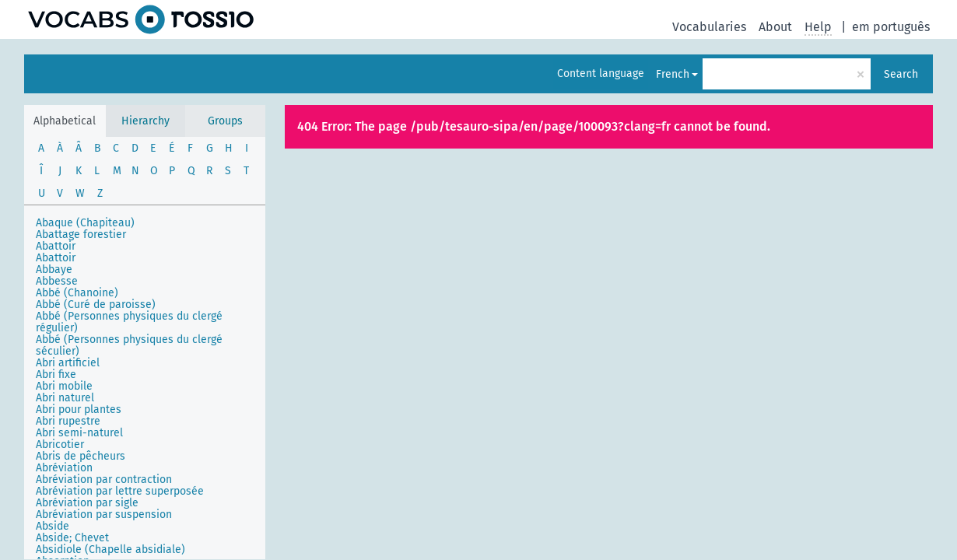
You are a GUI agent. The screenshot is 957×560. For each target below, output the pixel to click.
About (775, 27)
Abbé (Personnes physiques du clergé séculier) (129, 345)
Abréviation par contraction (104, 479)
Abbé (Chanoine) (77, 293)
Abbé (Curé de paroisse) (96, 304)
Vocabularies (709, 27)
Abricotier (60, 444)
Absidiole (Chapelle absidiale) (110, 549)
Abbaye (54, 269)
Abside (53, 526)
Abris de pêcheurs (81, 456)
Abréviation (64, 468)
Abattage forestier (81, 234)
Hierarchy (145, 121)
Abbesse (57, 281)
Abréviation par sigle (87, 503)
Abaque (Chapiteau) (85, 223)
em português (891, 27)
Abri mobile (64, 386)
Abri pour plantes (79, 409)
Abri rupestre (68, 421)
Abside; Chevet (72, 538)
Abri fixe (56, 374)
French (673, 74)
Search (901, 74)
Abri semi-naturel (79, 433)
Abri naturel (65, 398)
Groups (225, 121)
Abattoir (56, 246)
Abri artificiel (68, 363)
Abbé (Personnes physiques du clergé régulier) (129, 322)
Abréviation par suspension (104, 514)
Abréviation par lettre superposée (120, 491)
